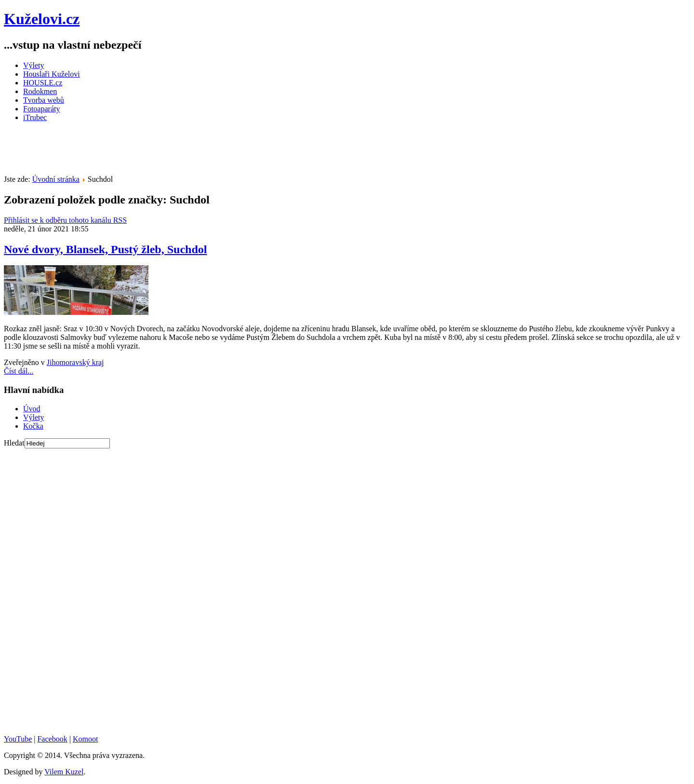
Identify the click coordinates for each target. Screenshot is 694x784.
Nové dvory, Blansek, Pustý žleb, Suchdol (105, 249)
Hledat (14, 443)
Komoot (85, 739)
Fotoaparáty (41, 109)
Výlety (34, 65)
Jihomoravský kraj (75, 362)
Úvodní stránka (56, 179)
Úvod (32, 409)
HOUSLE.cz (43, 83)
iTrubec (35, 117)
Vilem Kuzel (64, 772)
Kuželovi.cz (42, 19)
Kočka (33, 426)
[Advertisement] (179, 151)
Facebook (52, 739)
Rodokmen (40, 91)
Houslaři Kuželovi (52, 74)
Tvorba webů (44, 100)
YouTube (18, 739)
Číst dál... (19, 371)
